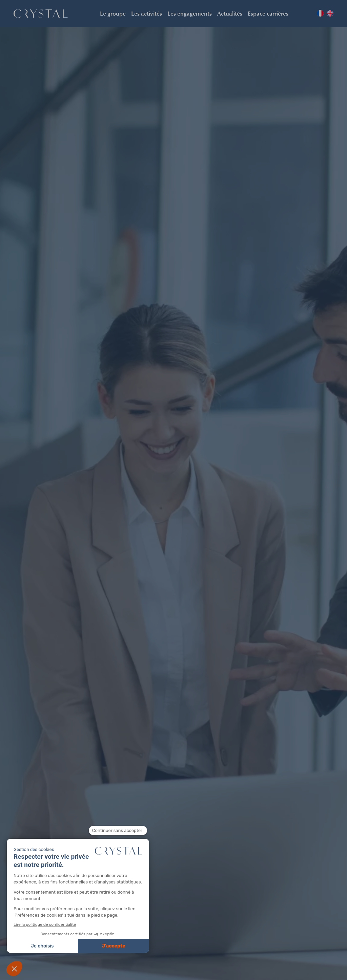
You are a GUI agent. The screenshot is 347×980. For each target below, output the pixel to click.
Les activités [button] (147, 13)
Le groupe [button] (113, 13)
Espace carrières (268, 13)
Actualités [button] (230, 13)
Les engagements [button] (190, 13)
